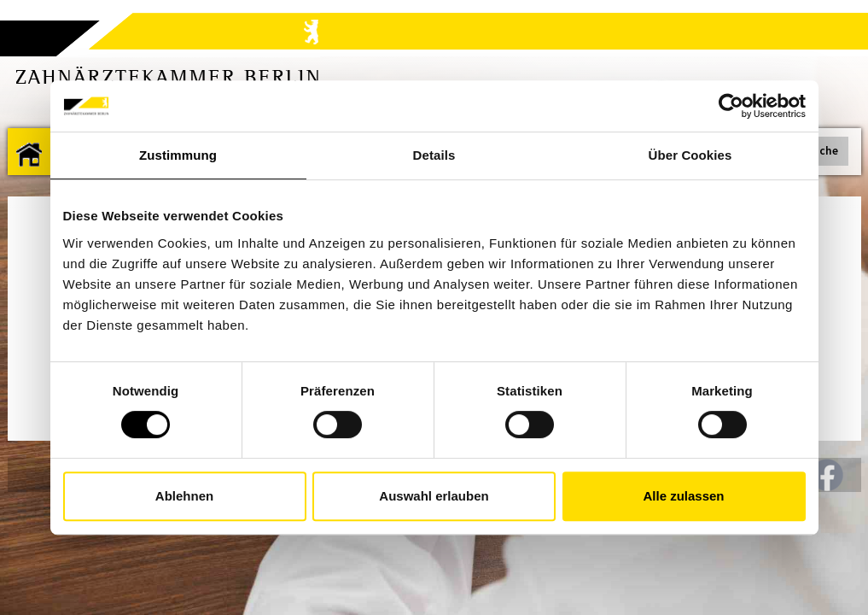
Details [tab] (434, 155)
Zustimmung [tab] (178, 155)
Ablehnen (184, 496)
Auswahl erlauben (434, 496)
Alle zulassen (683, 496)
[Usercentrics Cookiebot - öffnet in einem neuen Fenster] (731, 106)
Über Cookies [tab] (690, 155)
